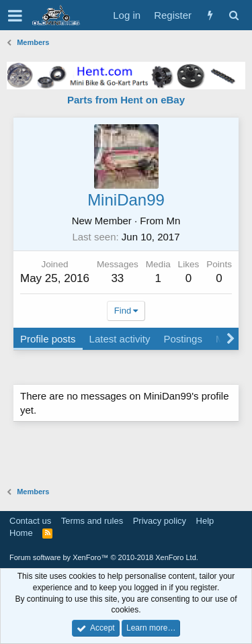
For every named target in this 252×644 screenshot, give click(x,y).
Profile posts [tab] (48, 339)
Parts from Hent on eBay (126, 100)
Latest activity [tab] (120, 339)
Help (205, 521)
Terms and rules (92, 521)
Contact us (30, 521)
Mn (174, 221)
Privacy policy (160, 521)
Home (21, 533)
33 (117, 278)
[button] (15, 15)
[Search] (234, 15)
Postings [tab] (183, 339)
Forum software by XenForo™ (104, 557)
